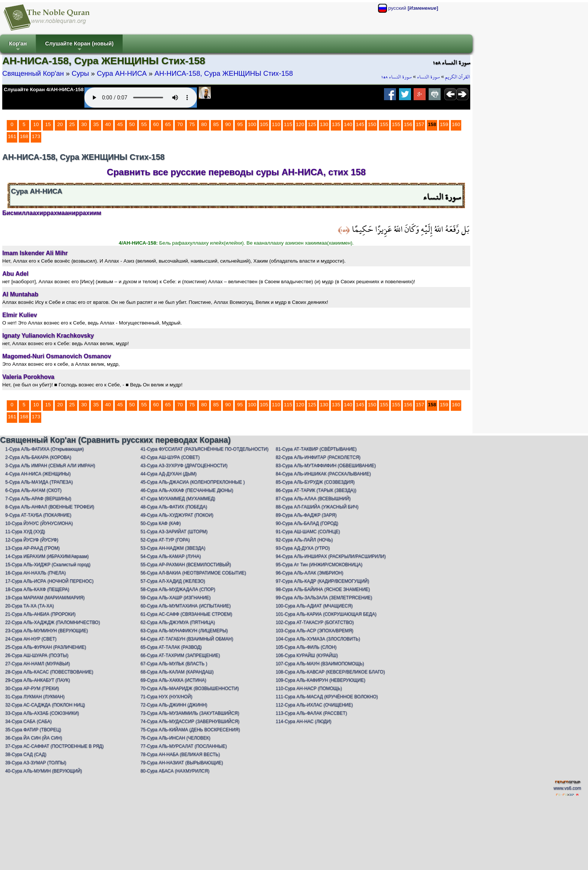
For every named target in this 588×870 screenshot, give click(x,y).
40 (108, 124)
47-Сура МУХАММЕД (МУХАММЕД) (178, 499)
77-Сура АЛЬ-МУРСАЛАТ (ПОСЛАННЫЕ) (184, 746)
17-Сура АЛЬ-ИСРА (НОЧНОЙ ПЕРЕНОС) (49, 581)
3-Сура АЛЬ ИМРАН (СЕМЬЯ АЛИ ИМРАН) (50, 466)
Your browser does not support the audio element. (141, 98)
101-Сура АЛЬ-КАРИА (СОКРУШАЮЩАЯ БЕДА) (326, 614)
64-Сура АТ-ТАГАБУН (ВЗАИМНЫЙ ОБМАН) (187, 639)
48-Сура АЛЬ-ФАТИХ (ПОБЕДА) (174, 507)
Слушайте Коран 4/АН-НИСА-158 (44, 89)
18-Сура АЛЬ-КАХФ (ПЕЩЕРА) (37, 589)
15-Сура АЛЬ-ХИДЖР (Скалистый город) (48, 565)
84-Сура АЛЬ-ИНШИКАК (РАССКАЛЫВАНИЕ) (323, 474)
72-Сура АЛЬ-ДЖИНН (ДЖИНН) (174, 705)
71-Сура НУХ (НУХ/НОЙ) (166, 697)
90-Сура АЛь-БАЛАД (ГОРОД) (307, 523)
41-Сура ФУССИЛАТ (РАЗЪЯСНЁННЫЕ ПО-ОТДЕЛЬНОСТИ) (205, 449)
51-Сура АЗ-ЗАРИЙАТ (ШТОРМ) (174, 532)
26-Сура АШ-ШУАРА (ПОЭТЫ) (37, 655)
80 (204, 124)
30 (84, 124)
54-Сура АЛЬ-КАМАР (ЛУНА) (171, 556)
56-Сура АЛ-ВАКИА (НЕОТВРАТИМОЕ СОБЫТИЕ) (193, 573)
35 (96, 124)
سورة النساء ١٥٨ (396, 77)
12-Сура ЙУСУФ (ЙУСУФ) (32, 540)
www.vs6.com (567, 788)
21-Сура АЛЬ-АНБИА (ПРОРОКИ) (40, 614)
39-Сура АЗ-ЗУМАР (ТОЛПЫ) (36, 763)
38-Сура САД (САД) (26, 754)
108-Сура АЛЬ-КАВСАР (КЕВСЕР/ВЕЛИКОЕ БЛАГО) (330, 672)
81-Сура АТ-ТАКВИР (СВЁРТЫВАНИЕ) (316, 449)
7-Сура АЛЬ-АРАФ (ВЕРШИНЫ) (38, 499)
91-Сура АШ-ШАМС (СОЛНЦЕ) (308, 532)
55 (144, 124)
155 (384, 124)
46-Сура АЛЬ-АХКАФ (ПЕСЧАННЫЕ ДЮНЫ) (187, 490)
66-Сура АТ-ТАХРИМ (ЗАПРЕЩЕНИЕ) (180, 655)
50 (132, 124)
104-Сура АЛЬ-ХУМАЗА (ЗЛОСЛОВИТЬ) (318, 639)
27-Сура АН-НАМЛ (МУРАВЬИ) (37, 664)
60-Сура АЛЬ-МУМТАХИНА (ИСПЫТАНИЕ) (186, 606)
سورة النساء (428, 77)
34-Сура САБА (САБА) (28, 721)
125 (312, 124)
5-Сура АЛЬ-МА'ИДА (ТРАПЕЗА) (39, 482)
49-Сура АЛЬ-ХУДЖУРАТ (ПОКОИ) (177, 515)
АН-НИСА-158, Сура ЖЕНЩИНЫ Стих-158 (224, 73)
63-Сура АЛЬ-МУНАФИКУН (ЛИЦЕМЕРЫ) (184, 631)
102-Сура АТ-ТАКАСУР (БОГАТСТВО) (315, 622)
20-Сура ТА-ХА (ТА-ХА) (30, 606)
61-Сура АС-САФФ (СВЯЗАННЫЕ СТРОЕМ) (187, 614)
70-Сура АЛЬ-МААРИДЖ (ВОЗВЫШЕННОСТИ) (190, 688)
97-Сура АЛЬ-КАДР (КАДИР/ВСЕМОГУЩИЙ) (322, 581)
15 (48, 124)
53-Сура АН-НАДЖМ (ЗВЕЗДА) (173, 548)
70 (180, 124)
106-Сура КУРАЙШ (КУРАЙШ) (307, 655)
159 (444, 124)
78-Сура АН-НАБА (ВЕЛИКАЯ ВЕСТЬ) (180, 754)
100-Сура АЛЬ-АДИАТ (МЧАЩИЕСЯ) (314, 606)
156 (408, 124)
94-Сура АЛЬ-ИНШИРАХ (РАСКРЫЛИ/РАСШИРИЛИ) (331, 556)
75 (192, 124)
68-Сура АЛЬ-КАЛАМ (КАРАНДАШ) (177, 672)
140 (348, 124)
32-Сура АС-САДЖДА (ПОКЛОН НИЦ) (45, 705)
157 (420, 124)
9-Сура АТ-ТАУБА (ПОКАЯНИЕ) (38, 515)
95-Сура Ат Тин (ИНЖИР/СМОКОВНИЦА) (319, 565)
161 (12, 136)
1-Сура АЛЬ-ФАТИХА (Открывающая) (44, 449)
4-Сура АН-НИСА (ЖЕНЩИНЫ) (38, 474)
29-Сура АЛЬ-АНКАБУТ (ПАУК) (38, 680)
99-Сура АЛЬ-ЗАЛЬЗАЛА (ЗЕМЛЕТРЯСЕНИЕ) (324, 598)
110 (276, 124)
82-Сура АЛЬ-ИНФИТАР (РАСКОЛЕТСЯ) (318, 457)
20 (60, 124)
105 (264, 124)
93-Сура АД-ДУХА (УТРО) (303, 548)
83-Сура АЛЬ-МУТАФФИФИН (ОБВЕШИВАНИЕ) (326, 466)
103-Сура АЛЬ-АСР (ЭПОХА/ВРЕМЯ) (314, 631)
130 (324, 124)
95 (240, 124)
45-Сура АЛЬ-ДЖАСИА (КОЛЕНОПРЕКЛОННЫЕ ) (193, 482)
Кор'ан (18, 47)
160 (456, 124)
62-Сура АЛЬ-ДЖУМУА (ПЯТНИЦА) (178, 622)
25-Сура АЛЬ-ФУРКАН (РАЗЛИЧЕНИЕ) (46, 647)
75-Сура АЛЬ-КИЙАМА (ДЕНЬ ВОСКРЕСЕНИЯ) (190, 730)
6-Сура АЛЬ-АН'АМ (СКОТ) (33, 490)
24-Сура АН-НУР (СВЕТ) (31, 639)
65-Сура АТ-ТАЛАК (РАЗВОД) (171, 647)
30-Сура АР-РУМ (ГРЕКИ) (32, 688)
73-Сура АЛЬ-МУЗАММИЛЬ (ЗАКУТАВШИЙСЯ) (190, 713)
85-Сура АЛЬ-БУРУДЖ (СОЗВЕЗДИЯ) (315, 482)
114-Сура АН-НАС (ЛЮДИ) (304, 721)
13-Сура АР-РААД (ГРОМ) (32, 548)
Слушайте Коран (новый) (79, 47)
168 (24, 136)
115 (288, 124)
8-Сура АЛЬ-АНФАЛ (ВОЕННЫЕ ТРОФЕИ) (50, 507)
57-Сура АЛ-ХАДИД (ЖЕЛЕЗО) (173, 581)
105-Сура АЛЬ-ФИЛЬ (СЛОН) (306, 647)
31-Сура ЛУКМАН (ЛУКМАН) (35, 697)
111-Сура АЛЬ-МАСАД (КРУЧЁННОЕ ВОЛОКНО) (327, 697)
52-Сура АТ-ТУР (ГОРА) (165, 540)
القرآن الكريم (458, 77)
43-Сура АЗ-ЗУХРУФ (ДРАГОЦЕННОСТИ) (184, 466)
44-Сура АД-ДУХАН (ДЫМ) (169, 474)
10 (36, 124)
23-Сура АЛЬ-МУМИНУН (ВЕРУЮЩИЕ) (46, 631)
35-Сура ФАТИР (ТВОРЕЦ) (33, 730)
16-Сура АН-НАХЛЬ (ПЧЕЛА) (35, 573)
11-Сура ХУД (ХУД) (25, 532)
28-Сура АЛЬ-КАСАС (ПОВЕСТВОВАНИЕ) (49, 672)
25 (72, 124)
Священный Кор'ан (33, 73)
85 (216, 124)
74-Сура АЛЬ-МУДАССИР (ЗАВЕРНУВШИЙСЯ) (190, 721)
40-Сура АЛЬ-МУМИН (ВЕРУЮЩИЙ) (44, 771)
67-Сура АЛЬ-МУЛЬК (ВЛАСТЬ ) (174, 664)
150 (372, 124)
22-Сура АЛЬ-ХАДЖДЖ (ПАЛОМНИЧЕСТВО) (53, 622)
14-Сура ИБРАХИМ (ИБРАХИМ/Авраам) (47, 556)
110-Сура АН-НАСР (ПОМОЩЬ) (309, 688)
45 (120, 124)
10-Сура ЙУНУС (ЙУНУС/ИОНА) (39, 523)
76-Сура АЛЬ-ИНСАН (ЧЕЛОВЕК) (175, 738)
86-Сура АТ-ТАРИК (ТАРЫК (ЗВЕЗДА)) (316, 490)
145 (360, 124)
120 (300, 124)
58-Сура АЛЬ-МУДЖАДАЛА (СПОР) (178, 589)
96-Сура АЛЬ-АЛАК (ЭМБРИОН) (309, 573)
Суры (80, 73)
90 (228, 124)
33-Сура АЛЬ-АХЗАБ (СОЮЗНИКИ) (42, 713)
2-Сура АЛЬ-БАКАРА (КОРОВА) (38, 457)
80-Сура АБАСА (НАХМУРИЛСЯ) (175, 771)
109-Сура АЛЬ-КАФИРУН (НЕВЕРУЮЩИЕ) (320, 680)
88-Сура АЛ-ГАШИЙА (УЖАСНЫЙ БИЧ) (317, 507)
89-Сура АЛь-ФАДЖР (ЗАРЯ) (306, 515)
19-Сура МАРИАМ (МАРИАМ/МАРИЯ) (45, 598)
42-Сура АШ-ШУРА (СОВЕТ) (170, 457)
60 (156, 124)
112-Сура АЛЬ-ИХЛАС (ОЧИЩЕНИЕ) (314, 705)
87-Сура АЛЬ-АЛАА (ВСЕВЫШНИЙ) (313, 499)
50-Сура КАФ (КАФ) (161, 523)
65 (168, 124)
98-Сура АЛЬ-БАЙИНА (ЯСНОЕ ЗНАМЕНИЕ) (323, 589)
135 (336, 124)
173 (36, 136)
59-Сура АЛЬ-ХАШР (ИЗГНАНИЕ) (176, 598)
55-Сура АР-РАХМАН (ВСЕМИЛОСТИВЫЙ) (186, 565)
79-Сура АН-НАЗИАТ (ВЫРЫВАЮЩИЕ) (182, 763)
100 (252, 124)
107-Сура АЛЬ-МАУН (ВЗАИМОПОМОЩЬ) (320, 664)
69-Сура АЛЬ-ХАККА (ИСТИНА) (173, 680)
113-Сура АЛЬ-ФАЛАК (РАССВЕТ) (311, 713)
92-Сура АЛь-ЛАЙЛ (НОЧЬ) (304, 540)
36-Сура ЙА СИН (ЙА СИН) (34, 738)
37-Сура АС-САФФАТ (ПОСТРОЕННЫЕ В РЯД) (54, 746)
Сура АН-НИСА (122, 73)
